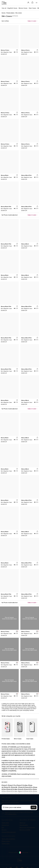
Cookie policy (6, 844)
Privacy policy (6, 841)
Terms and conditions (8, 839)
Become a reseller (25, 830)
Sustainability (24, 825)
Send (34, 807)
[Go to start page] (4, 3)
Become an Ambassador (27, 827)
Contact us (5, 825)
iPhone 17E (7, 787)
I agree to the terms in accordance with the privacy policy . (19, 813)
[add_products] (17, 50)
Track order (5, 823)
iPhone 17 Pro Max (22, 785)
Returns (4, 830)
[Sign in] (28, 3)
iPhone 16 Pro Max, (12, 789)
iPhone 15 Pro (28, 789)
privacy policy (12, 814)
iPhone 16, (21, 787)
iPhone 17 (4, 785)
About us (22, 823)
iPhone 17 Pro (12, 785)
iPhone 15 (21, 789)
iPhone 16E (14, 787)
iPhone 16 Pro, (29, 787)
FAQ (3, 827)
